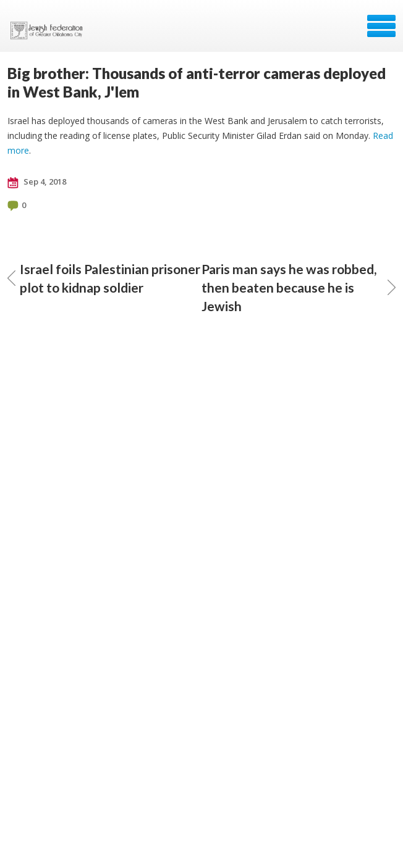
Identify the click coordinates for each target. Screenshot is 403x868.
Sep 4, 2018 (37, 182)
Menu (381, 26)
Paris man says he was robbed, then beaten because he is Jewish (299, 287)
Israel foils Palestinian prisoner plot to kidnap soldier (104, 278)
